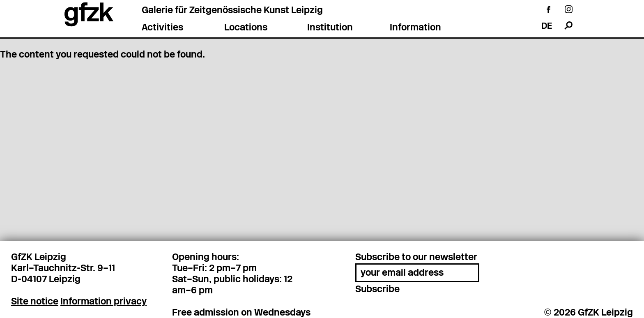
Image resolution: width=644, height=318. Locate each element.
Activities (162, 28)
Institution (330, 28)
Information (415, 28)
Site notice (35, 301)
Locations (246, 28)
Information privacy (103, 301)
